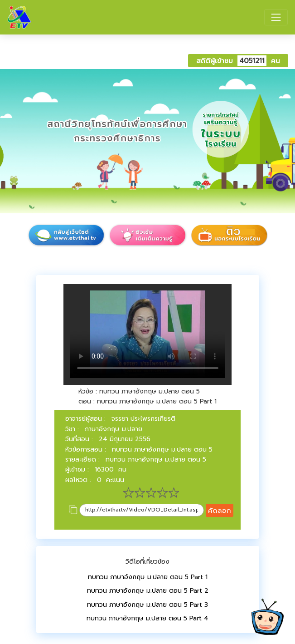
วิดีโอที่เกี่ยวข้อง (147, 562)
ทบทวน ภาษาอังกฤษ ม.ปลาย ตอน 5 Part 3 (147, 605)
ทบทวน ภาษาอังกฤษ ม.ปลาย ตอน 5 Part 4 (147, 618)
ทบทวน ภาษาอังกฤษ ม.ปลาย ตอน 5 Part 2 (148, 591)
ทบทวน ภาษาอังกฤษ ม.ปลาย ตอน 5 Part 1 (148, 577)
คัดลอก (220, 510)
